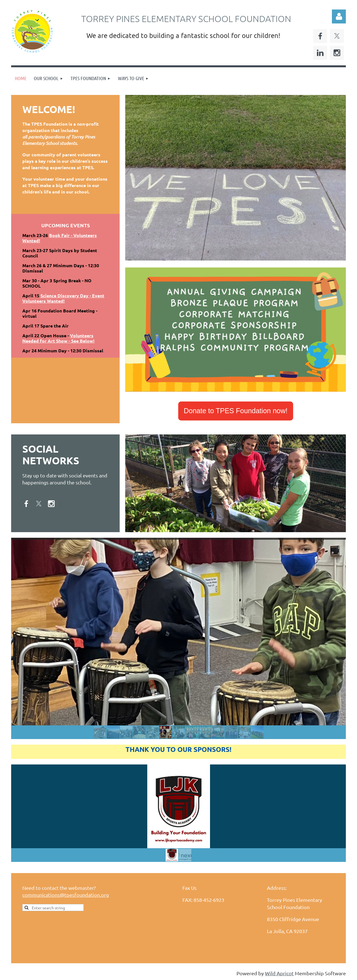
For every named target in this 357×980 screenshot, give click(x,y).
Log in (339, 16)
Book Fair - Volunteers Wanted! (60, 238)
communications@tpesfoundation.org (66, 895)
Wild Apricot (279, 973)
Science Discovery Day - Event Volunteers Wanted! (63, 298)
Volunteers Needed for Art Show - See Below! (58, 338)
